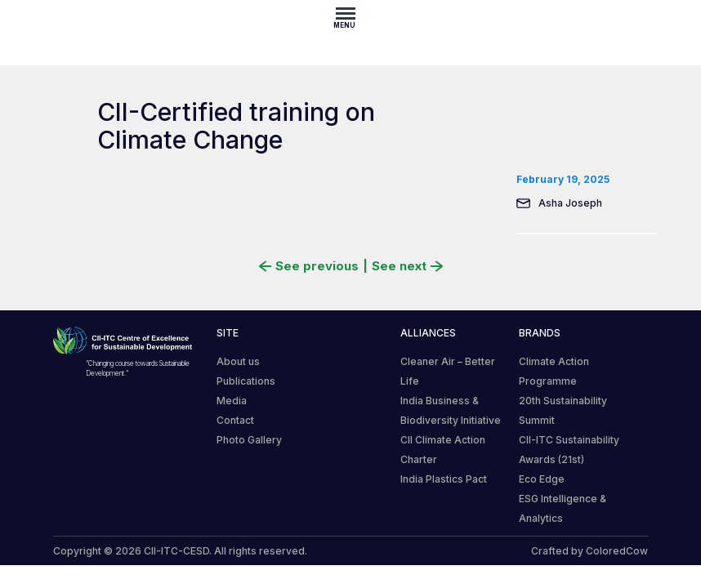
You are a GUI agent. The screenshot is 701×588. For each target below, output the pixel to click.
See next (407, 266)
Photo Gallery (249, 440)
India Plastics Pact (444, 479)
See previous (309, 266)
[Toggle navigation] (350, 13)
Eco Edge (542, 479)
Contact (235, 420)
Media (232, 401)
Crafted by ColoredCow (589, 551)
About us (238, 361)
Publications (246, 381)
